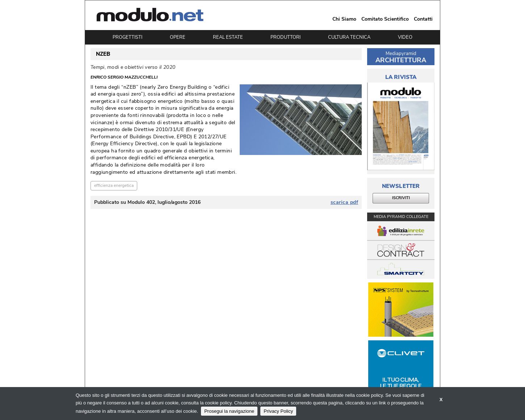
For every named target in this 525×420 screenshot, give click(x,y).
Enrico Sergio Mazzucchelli (124, 77)
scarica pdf (345, 202)
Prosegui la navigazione (229, 411)
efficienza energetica (114, 185)
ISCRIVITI (401, 198)
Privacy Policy (278, 411)
